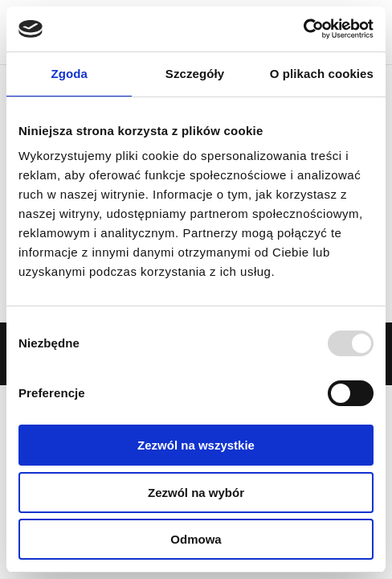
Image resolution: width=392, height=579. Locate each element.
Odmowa (196, 539)
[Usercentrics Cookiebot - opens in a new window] (303, 29)
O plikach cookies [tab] (322, 74)
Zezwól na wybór (196, 493)
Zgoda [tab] (69, 74)
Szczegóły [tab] (195, 74)
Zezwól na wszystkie (196, 445)
